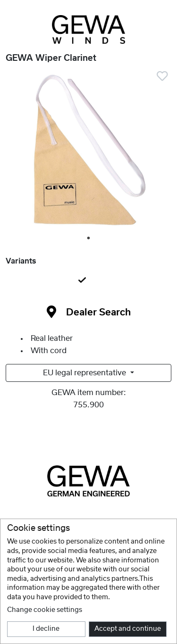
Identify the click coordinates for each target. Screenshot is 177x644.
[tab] (88, 281)
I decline (46, 629)
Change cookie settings (45, 610)
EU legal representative (85, 373)
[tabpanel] (88, 153)
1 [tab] (89, 239)
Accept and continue (128, 629)
